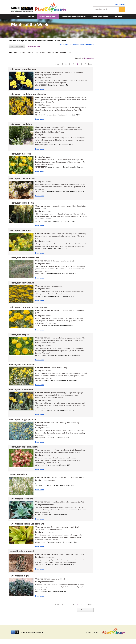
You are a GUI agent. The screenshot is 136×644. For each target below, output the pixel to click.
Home (18, 17)
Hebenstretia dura (18, 477)
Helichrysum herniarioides (22, 179)
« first (57, 64)
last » (90, 64)
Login (117, 4)
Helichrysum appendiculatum (23, 450)
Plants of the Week (48, 17)
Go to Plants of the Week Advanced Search (77, 46)
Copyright (88, 633)
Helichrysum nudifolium (20, 124)
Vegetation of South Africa (74, 17)
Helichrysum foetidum (19, 232)
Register (122, 4)
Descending (89, 58)
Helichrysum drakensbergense (24, 259)
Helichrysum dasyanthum (21, 284)
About (31, 17)
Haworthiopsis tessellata (21, 502)
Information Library (100, 17)
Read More (39, 89)
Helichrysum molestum (20, 155)
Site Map (95, 633)
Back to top (85, 614)
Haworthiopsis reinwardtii (21, 555)
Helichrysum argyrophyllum (22, 422)
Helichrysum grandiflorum (21, 204)
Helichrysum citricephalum (22, 367)
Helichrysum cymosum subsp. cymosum (28, 309)
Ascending (79, 58)
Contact (118, 17)
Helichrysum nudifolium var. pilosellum (28, 94)
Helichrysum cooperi (19, 337)
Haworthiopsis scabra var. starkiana (26, 527)
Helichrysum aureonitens (21, 392)
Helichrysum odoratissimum (22, 69)
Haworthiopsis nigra (19, 579)
